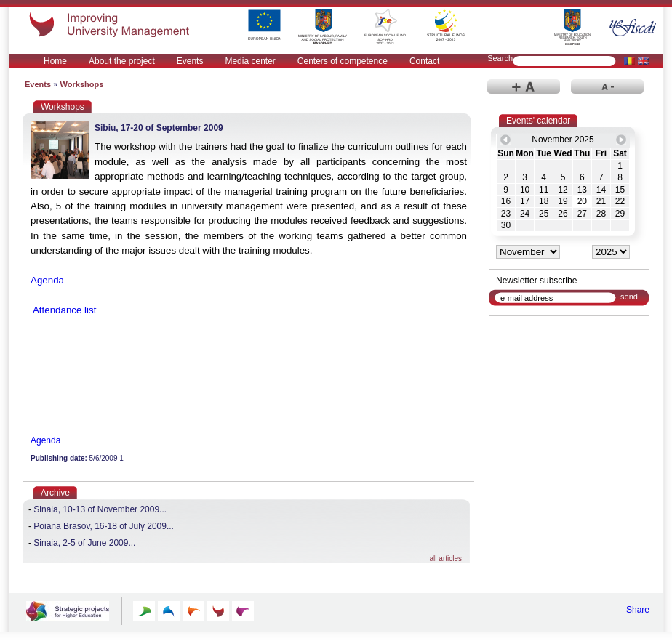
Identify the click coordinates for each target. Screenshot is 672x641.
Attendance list (63, 310)
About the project (122, 61)
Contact (424, 61)
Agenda (47, 280)
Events (190, 61)
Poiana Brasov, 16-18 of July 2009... (104, 526)
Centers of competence (343, 61)
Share (638, 610)
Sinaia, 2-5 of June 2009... (84, 543)
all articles (446, 559)
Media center (250, 61)
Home (55, 61)
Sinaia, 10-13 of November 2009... (100, 509)
